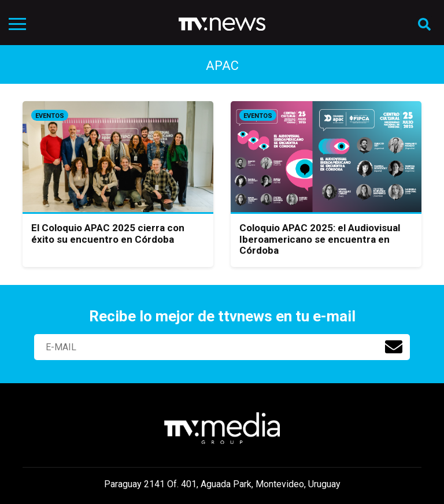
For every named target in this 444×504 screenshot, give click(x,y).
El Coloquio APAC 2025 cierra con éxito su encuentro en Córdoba (108, 234)
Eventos (50, 116)
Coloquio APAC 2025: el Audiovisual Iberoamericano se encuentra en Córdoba (320, 239)
